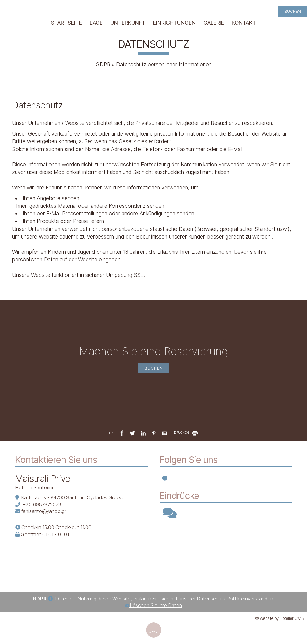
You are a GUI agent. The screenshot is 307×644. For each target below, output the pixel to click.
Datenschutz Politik (218, 599)
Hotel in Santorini (34, 487)
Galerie (214, 23)
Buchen (293, 11)
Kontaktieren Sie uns (56, 460)
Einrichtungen (174, 23)
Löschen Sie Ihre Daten (153, 605)
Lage (96, 23)
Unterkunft (128, 23)
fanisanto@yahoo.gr (44, 511)
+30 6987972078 (42, 504)
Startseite (66, 23)
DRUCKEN (186, 433)
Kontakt (244, 23)
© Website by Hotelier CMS (280, 618)
